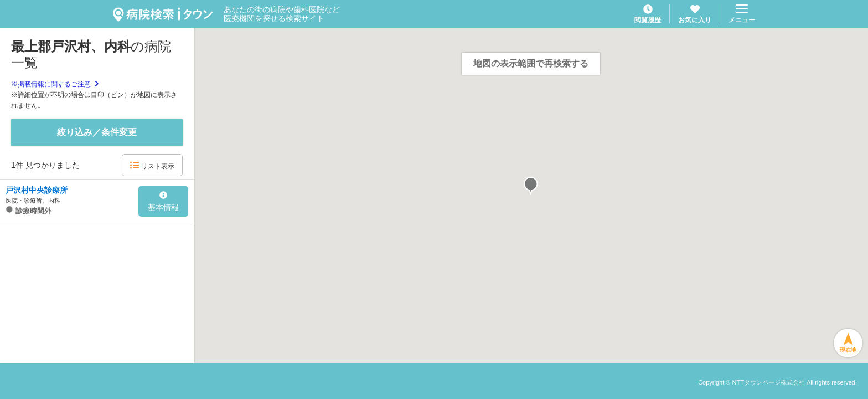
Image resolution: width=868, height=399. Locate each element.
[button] (531, 186)
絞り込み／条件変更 (97, 132)
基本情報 (163, 202)
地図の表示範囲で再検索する (531, 63)
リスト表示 (152, 165)
